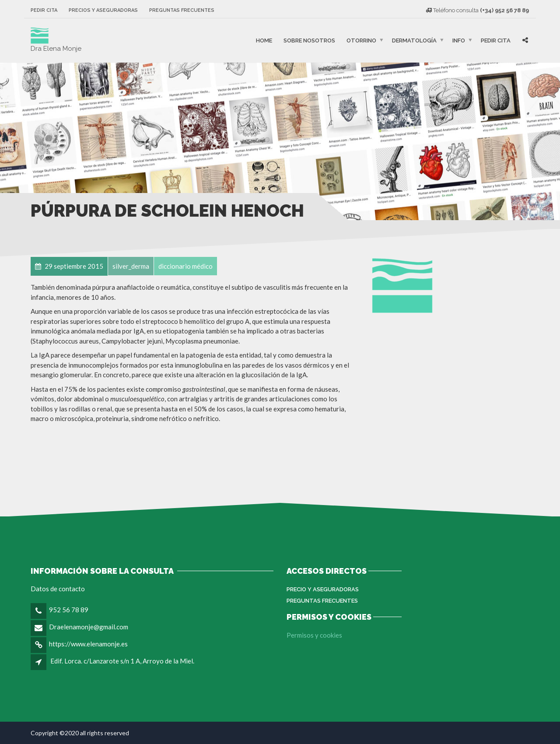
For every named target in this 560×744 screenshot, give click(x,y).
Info (459, 40)
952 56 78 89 (69, 610)
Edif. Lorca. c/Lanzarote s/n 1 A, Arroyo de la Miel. (122, 661)
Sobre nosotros (309, 40)
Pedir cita (44, 10)
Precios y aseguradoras (103, 10)
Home (264, 40)
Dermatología (414, 40)
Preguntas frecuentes (182, 10)
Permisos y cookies (314, 635)
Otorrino (361, 40)
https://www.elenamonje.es (88, 644)
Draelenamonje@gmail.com (89, 627)
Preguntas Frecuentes (322, 601)
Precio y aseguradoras (323, 589)
